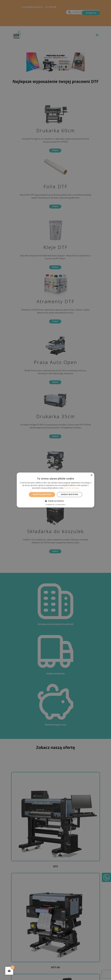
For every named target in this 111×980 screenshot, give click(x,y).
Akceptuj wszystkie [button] (42, 494)
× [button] (91, 475)
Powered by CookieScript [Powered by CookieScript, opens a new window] (55, 505)
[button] (55, 501)
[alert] (55, 490)
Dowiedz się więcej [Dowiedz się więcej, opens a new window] (71, 488)
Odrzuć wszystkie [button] (69, 494)
